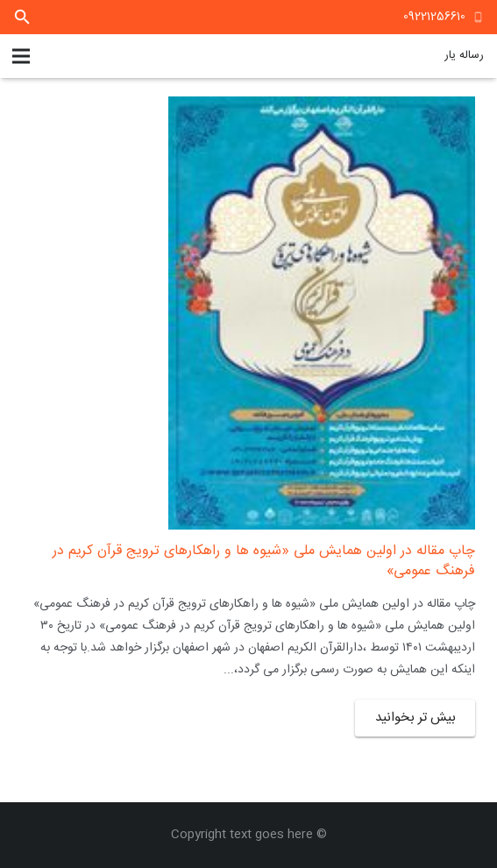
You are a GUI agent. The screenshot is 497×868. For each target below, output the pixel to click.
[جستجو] (22, 17)
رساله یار (464, 55)
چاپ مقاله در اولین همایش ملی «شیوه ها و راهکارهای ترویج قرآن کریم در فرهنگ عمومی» (264, 561)
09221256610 (434, 17)
